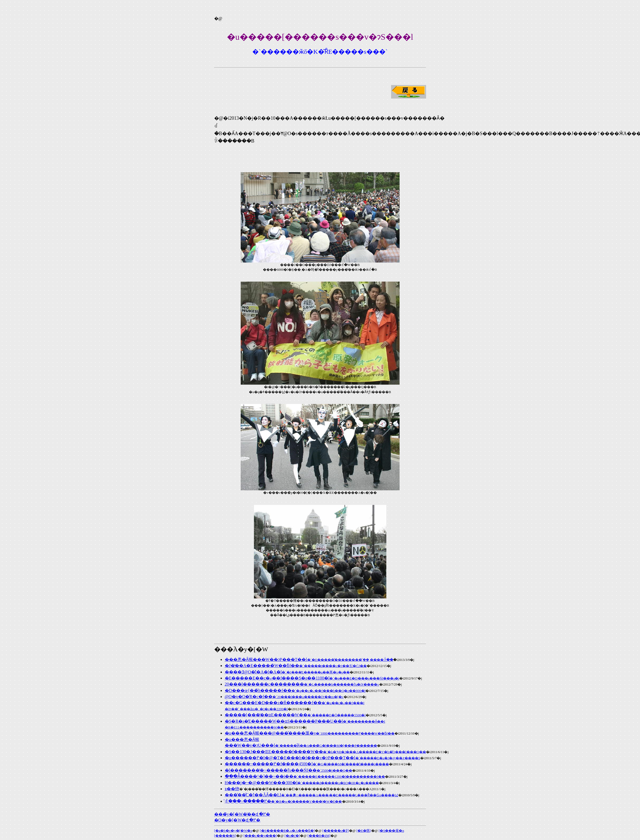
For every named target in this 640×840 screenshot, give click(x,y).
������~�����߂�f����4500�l (307, 764)
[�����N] (225, 836)
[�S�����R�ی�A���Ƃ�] (287, 831)
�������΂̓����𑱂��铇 (232, 789)
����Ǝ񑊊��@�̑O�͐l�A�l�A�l (287, 672)
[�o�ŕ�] (292, 836)
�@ (218, 18)
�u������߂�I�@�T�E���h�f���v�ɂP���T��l (323, 758)
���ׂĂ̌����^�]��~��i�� (305, 776)
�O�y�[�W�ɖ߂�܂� (237, 820)
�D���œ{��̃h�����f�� (295, 690)
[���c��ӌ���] (260, 836)
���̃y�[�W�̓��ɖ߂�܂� (242, 814)
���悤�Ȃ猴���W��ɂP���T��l (309, 659)
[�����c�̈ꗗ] (335, 831)
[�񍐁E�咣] (364, 831)
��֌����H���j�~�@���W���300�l (302, 783)
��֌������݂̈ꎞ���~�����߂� (283, 801)
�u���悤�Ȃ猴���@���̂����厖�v (310, 733)
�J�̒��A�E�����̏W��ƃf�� (296, 666)
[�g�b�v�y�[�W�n (233, 831)
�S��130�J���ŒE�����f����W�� (326, 752)
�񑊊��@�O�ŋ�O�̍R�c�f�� (284, 697)
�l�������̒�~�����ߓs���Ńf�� (289, 770)
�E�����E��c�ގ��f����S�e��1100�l (312, 678)
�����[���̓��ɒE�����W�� (295, 715)
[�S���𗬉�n (391, 831)
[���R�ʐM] (319, 836)
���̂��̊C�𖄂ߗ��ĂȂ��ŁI (312, 795)
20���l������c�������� (302, 684)
